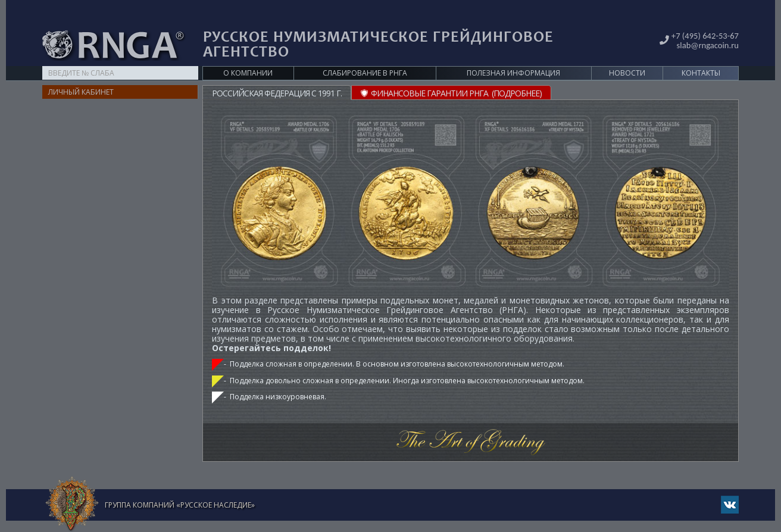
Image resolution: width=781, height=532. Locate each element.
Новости (627, 54)
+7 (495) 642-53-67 (702, 17)
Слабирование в (365, 54)
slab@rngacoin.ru (705, 26)
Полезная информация (513, 54)
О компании (248, 54)
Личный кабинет (81, 73)
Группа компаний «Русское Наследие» (180, 486)
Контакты (701, 54)
